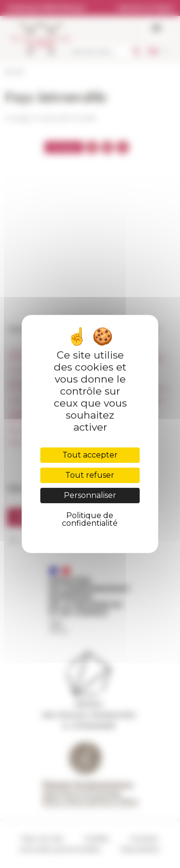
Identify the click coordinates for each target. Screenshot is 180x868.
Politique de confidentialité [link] (90, 519)
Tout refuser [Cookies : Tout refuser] (90, 475)
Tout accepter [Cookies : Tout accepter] (90, 455)
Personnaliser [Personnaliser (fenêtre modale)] (90, 495)
